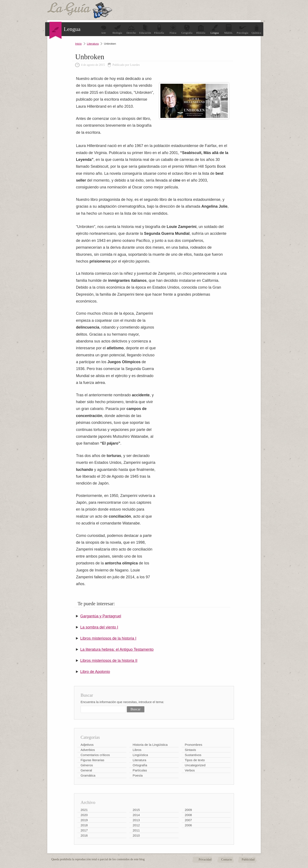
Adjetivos (87, 745)
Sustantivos (193, 755)
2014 (136, 815)
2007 (188, 820)
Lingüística (140, 755)
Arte (104, 29)
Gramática (88, 775)
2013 (136, 820)
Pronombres (194, 745)
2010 (136, 835)
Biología (117, 29)
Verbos (190, 770)
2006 (188, 825)
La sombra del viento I (99, 627)
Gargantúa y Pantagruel (101, 616)
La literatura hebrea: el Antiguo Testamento (117, 649)
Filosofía (159, 29)
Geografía (187, 29)
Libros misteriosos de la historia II (109, 661)
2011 (136, 830)
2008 (188, 815)
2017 (84, 830)
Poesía (138, 775)
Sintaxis (190, 750)
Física (173, 29)
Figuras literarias (93, 760)
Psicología (242, 29)
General (86, 770)
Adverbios (88, 750)
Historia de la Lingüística (150, 745)
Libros (137, 750)
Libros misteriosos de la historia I (108, 638)
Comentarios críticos (95, 755)
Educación (145, 29)
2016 (84, 835)
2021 (84, 810)
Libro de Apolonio (95, 672)
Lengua (215, 29)
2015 (136, 810)
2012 (136, 825)
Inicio (78, 44)
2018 (84, 825)
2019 (84, 820)
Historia (201, 29)
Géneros (87, 765)
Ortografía (140, 765)
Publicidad (248, 860)
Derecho (131, 29)
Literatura (93, 44)
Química (256, 29)
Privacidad (205, 860)
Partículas (140, 770)
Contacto (227, 860)
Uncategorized (195, 765)
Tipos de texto (195, 760)
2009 (188, 810)
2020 (84, 815)
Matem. (228, 29)
